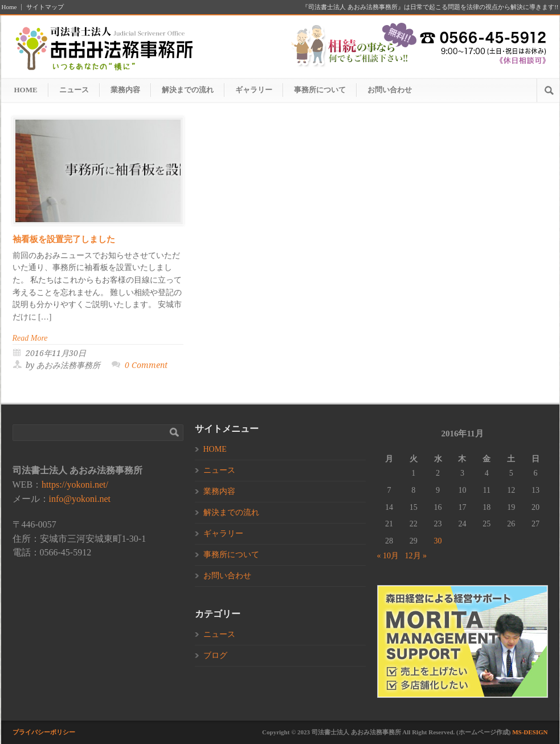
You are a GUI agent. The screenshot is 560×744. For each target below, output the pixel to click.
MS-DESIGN (530, 732)
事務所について (320, 90)
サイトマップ (45, 7)
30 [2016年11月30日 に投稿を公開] (438, 541)
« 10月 (388, 556)
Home (9, 7)
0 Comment (146, 365)
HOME (26, 90)
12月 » (416, 556)
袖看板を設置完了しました (64, 239)
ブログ (215, 655)
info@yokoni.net (80, 499)
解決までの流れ (188, 90)
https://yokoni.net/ (75, 485)
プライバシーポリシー (44, 732)
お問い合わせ (390, 90)
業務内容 (125, 90)
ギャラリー (254, 90)
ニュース (74, 90)
